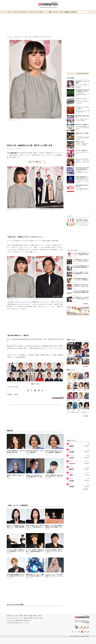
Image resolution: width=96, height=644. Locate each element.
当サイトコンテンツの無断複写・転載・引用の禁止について (19, 620)
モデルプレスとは (15, 616)
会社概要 (9, 616)
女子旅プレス (74, 12)
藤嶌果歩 (71, 469)
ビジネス (41, 12)
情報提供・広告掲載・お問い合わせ (31, 618)
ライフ (36, 12)
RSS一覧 (41, 618)
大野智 (71, 475)
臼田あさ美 (13, 153)
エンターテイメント (23, 12)
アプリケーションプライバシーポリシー (15, 618)
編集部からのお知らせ (38, 616)
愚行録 (16, 394)
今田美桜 (71, 481)
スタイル (15, 12)
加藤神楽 (71, 446)
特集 (50, 12)
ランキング (55, 12)
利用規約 (21, 616)
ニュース (9, 12)
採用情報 (30, 616)
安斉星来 (71, 487)
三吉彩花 (71, 458)
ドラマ (61, 12)
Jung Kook (72, 463)
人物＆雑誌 (67, 12)
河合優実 (71, 452)
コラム (31, 12)
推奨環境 (26, 616)
